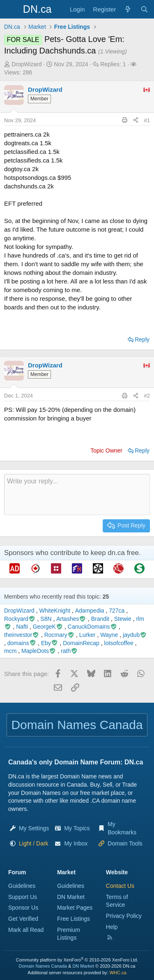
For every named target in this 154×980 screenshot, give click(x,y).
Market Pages (75, 908)
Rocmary (60, 635)
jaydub (135, 635)
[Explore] (128, 9)
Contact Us (120, 886)
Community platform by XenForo (77, 960)
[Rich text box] (77, 495)
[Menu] (11, 9)
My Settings (34, 828)
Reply (142, 339)
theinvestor (22, 635)
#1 (147, 120)
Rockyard (20, 619)
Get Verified (23, 919)
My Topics (77, 828)
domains (22, 643)
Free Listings (74, 919)
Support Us (23, 897)
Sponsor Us (23, 908)
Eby (50, 643)
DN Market (71, 897)
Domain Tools (125, 843)
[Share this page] (136, 121)
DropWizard (27, 64)
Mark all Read (26, 930)
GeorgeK (48, 627)
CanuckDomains (92, 627)
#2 (147, 396)
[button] (34, 843)
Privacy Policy (124, 916)
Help (112, 927)
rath (69, 651)
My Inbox (76, 843)
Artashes (71, 619)
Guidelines (22, 886)
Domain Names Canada (43, 966)
